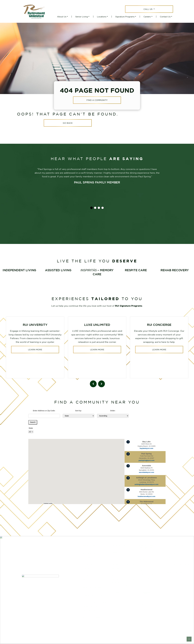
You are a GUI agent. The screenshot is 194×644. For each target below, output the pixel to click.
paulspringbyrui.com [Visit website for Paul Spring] (147, 460)
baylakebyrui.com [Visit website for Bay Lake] (146, 448)
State (31, 428)
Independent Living (92, 595)
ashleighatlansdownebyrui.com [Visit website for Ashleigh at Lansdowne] (146, 484)
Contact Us (165, 17)
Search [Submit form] (33, 422)
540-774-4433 (183, 593)
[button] (98, 485)
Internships (144, 605)
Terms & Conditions (92, 579)
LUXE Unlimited (147, 574)
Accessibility (89, 572)
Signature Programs (125, 17)
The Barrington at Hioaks (123, 564)
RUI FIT (143, 563)
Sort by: (78, 411)
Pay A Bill (172, 557)
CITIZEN (162, 633)
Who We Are (89, 553)
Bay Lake (115, 568)
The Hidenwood (119, 572)
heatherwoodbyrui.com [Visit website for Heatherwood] (146, 496)
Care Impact (145, 578)
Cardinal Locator (48, 503)
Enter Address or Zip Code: (44, 411)
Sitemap (86, 568)
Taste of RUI (145, 560)
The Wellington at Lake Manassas (122, 581)
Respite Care (89, 610)
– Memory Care (94, 603)
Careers (147, 17)
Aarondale (116, 561)
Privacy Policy (90, 576)
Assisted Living (90, 599)
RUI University (146, 556)
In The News (89, 564)
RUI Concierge (146, 567)
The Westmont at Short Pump (122, 587)
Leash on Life (146, 571)
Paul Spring (116, 576)
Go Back (68, 123)
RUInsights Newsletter (178, 564)
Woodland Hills (118, 592)
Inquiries (172, 553)
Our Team (87, 557)
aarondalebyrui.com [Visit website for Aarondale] (146, 472)
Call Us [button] (148, 9)
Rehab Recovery (91, 606)
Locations (102, 17)
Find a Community (97, 100)
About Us (62, 17)
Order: (113, 411)
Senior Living (82, 17)
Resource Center (91, 561)
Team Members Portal (178, 561)
